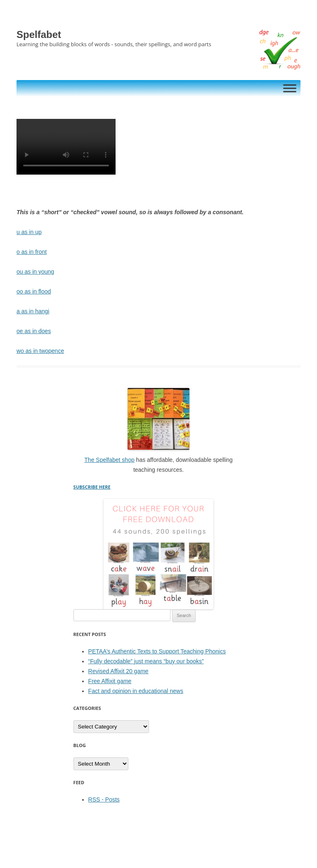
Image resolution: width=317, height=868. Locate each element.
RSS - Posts (104, 799)
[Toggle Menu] (290, 88)
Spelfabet (39, 34)
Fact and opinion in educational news (136, 691)
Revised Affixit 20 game (118, 671)
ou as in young (35, 272)
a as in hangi (33, 311)
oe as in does (34, 331)
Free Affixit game (110, 681)
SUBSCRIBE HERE (92, 487)
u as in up (29, 232)
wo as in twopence (40, 351)
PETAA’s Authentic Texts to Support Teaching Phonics (157, 651)
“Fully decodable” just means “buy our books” (146, 661)
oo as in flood (34, 291)
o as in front (32, 252)
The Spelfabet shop (109, 460)
